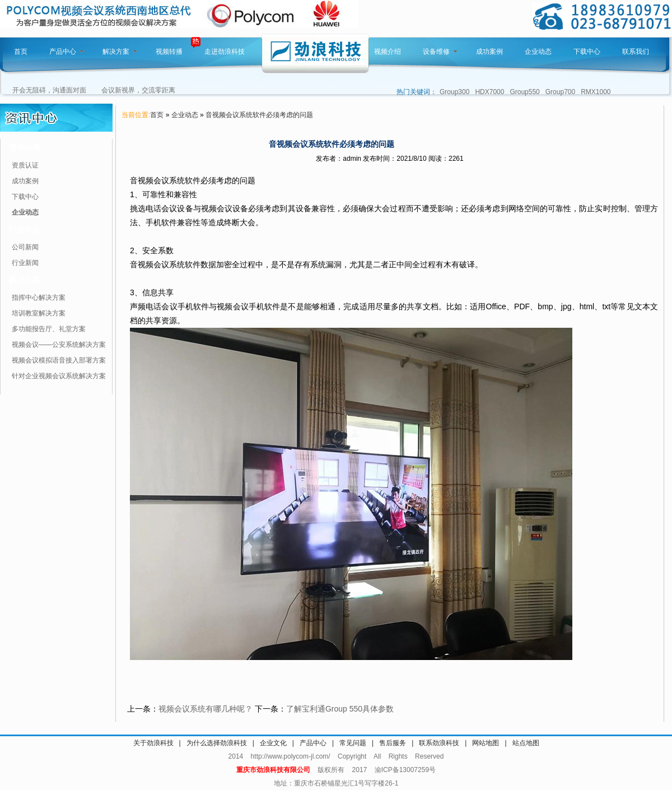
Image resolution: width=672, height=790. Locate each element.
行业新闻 (25, 263)
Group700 (560, 92)
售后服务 (393, 743)
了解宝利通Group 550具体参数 (340, 709)
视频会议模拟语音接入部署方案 (59, 360)
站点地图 (526, 743)
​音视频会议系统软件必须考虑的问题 (259, 115)
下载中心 (587, 52)
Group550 (524, 92)
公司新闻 (25, 247)
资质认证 (25, 165)
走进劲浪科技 (225, 52)
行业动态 (25, 229)
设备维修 (440, 52)
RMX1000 (596, 92)
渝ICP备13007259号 (405, 770)
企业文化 (273, 743)
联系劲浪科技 (439, 743)
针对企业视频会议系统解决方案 (59, 376)
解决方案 (120, 52)
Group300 (454, 92)
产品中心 (67, 52)
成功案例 (489, 52)
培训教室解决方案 (39, 313)
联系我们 (636, 52)
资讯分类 (25, 147)
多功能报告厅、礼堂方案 (49, 329)
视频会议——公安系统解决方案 (59, 345)
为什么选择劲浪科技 (217, 743)
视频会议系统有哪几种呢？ (206, 709)
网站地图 (486, 743)
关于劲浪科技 (153, 743)
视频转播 (169, 52)
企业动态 (538, 52)
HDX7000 (489, 92)
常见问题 (353, 743)
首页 (21, 52)
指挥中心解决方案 (39, 298)
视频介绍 (388, 52)
